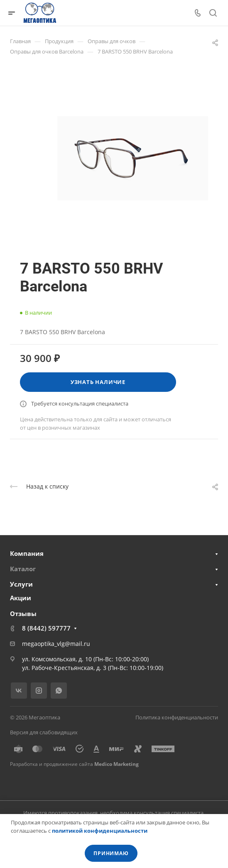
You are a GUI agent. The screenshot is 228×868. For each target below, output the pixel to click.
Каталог (23, 569)
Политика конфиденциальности (177, 717)
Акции (21, 598)
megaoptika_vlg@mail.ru (56, 644)
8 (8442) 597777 (46, 628)
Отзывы (23, 614)
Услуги (21, 584)
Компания (27, 553)
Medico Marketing (116, 764)
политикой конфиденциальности (100, 831)
